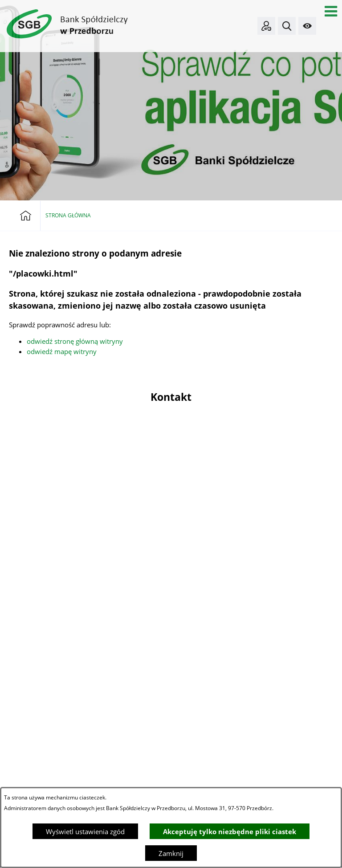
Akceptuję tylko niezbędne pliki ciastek (230, 831)
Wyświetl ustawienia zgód (85, 831)
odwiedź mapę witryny (62, 351)
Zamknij (171, 853)
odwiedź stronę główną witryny (75, 341)
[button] (331, 11)
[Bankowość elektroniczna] (266, 26)
